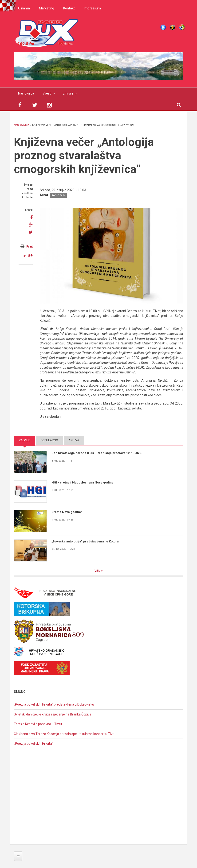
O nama (24, 8)
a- (25, 256)
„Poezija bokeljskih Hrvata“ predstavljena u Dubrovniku (54, 704)
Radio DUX (58, 195)
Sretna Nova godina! (67, 512)
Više (98, 571)
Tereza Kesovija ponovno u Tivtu (38, 724)
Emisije (68, 93)
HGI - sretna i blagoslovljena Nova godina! (83, 482)
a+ (30, 255)
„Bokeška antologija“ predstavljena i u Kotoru (85, 541)
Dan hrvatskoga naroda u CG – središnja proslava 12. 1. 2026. (97, 453)
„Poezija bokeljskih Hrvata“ (33, 744)
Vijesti (47, 93)
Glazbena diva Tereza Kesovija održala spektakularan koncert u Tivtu (65, 734)
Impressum (92, 8)
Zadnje (25, 440)
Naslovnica (26, 93)
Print (30, 247)
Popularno (49, 440)
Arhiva (74, 440)
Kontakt (69, 8)
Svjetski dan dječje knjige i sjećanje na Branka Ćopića (53, 714)
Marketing (47, 8)
